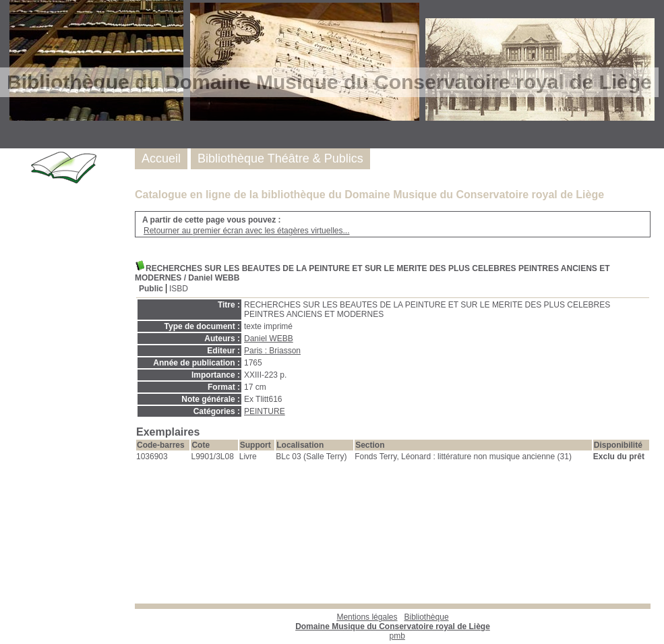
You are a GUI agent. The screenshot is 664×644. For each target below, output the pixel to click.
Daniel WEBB (269, 339)
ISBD (179, 289)
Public (151, 289)
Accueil (161, 158)
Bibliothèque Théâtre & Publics (280, 158)
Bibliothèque (393, 622)
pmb (397, 636)
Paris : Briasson (272, 351)
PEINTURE (265, 411)
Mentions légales (367, 617)
